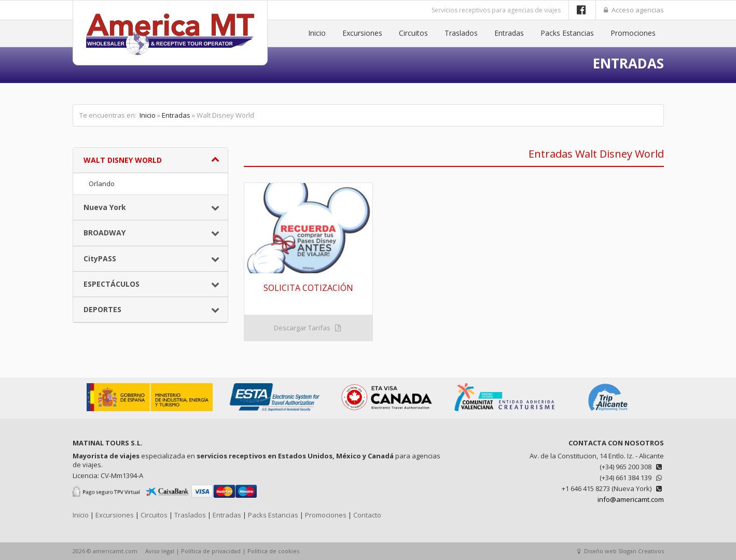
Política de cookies (273, 551)
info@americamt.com (631, 499)
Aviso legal (160, 551)
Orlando (102, 184)
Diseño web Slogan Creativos (621, 551)
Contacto (367, 515)
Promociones (633, 33)
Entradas (509, 33)
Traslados (461, 33)
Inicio (317, 33)
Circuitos (413, 33)
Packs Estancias (567, 33)
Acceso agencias (634, 10)
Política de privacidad (211, 551)
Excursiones (362, 33)
